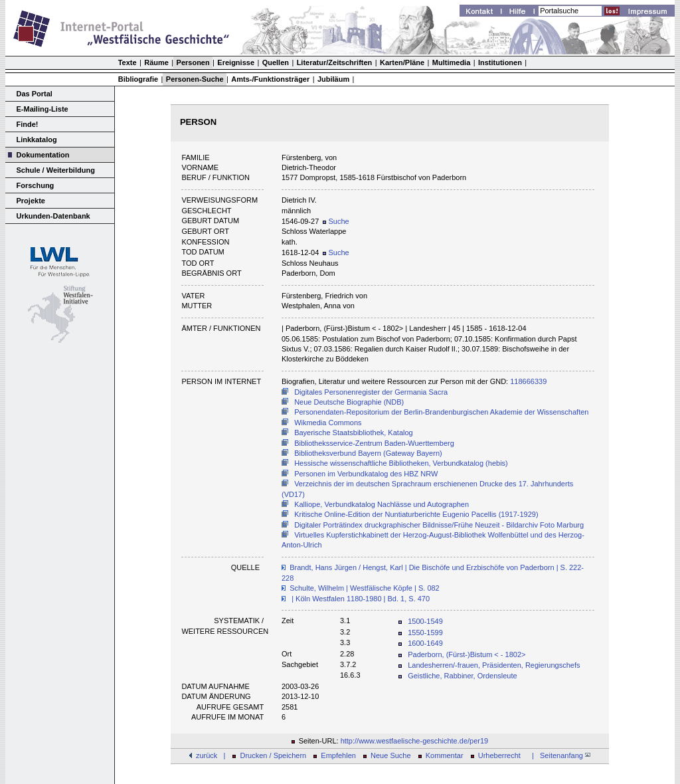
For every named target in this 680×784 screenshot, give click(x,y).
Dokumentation (43, 155)
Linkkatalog (37, 140)
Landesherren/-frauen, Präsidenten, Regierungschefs (494, 665)
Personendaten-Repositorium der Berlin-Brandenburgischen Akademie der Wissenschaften (441, 412)
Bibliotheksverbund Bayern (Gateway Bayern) (368, 453)
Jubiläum (333, 79)
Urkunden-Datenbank (53, 216)
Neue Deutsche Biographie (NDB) (349, 402)
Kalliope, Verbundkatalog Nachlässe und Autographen (382, 504)
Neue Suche (391, 755)
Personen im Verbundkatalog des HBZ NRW (366, 474)
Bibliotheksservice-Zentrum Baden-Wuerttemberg (374, 443)
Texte (127, 62)
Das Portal (35, 94)
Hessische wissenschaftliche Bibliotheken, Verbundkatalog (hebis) (401, 463)
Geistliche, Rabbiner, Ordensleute (462, 676)
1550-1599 (425, 633)
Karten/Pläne (402, 62)
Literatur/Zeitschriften (335, 62)
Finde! (28, 124)
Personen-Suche (195, 79)
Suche (336, 221)
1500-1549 (425, 621)
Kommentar (445, 755)
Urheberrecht (499, 755)
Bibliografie (138, 79)
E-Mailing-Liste (42, 109)
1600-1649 (425, 643)
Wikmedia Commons (328, 423)
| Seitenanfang (559, 755)
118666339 (528, 381)
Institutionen (500, 62)
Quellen (276, 62)
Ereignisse (236, 62)
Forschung (36, 185)
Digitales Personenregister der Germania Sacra (371, 392)
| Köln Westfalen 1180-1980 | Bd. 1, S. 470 (360, 599)
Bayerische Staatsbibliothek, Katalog (354, 433)
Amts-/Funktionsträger (270, 79)
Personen (193, 62)
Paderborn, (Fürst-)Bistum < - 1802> (467, 654)
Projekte (31, 201)
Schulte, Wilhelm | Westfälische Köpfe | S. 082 (365, 588)
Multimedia (451, 62)
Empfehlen (338, 755)
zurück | (211, 755)
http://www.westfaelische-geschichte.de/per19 (415, 741)
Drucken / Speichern (274, 755)
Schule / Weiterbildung (56, 170)
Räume (156, 62)
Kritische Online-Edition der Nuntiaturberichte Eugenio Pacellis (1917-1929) (416, 514)
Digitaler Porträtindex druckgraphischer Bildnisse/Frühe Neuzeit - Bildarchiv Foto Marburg (439, 525)
